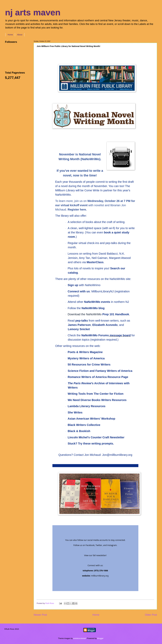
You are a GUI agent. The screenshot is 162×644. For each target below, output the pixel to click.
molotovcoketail (80, 638)
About (20, 35)
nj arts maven (33, 12)
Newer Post (40, 615)
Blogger (100, 638)
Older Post (151, 615)
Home (10, 35)
